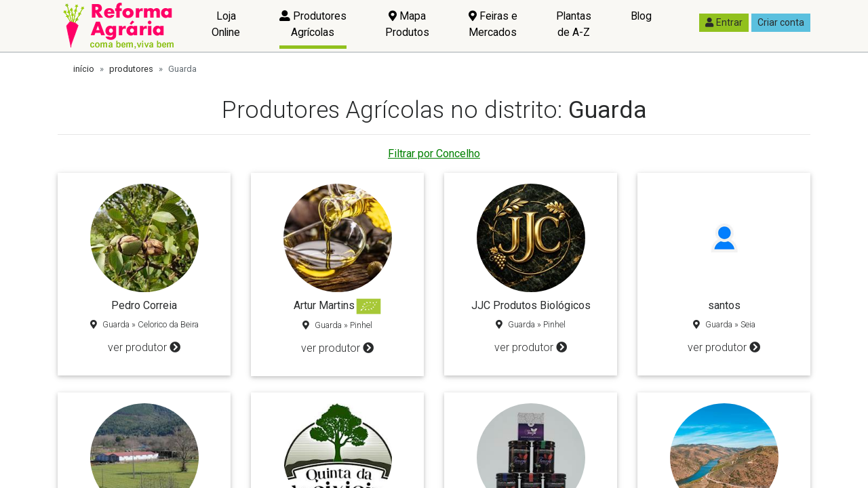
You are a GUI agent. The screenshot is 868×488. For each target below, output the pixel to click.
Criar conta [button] (781, 22)
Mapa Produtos (407, 24)
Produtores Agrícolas (313, 24)
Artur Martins (324, 305)
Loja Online (226, 24)
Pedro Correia (144, 305)
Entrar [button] (724, 22)
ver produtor (144, 347)
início (84, 69)
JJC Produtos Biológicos (531, 305)
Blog (641, 16)
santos (724, 305)
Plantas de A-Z (574, 24)
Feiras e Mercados (493, 24)
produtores (131, 69)
